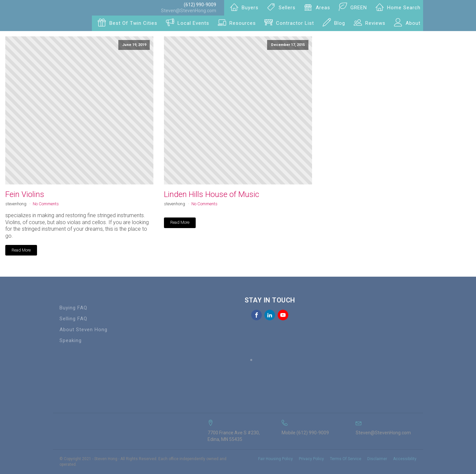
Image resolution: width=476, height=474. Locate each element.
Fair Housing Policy (276, 459)
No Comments (46, 204)
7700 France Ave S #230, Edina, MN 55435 (234, 436)
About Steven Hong (83, 330)
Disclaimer (377, 459)
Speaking (71, 340)
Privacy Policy (311, 459)
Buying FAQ (73, 308)
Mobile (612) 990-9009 (305, 433)
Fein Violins (25, 194)
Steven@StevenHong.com (189, 11)
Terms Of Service (346, 459)
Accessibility (405, 459)
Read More (21, 250)
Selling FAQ (73, 319)
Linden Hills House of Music (212, 194)
